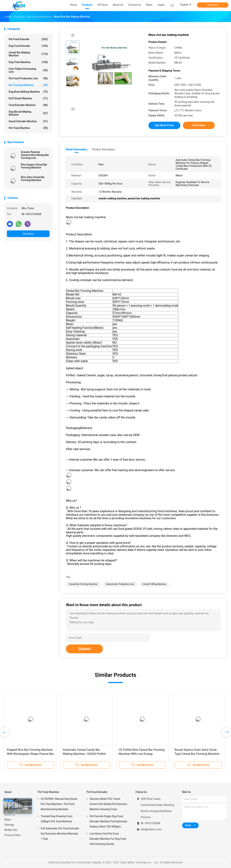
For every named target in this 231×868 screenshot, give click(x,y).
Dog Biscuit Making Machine (28, 113)
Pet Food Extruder (28, 39)
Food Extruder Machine (28, 105)
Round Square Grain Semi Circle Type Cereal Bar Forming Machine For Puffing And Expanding (197, 754)
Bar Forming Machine (28, 85)
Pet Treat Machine (28, 128)
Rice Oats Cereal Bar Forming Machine (33, 179)
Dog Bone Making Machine (28, 92)
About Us (10, 814)
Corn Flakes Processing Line (28, 70)
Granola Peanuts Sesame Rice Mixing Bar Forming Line (35, 155)
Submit (84, 649)
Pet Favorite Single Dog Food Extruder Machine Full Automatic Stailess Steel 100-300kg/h (108, 821)
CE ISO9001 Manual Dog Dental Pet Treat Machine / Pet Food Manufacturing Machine (59, 804)
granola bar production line (120, 584)
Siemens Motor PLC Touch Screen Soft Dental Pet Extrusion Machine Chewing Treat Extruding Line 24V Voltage (108, 805)
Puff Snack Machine (28, 98)
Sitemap (9, 825)
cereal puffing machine (154, 584)
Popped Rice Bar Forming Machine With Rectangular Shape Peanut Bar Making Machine (30, 754)
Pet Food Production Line (28, 78)
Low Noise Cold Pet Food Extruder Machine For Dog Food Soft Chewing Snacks (108, 839)
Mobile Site (11, 830)
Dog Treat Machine (28, 62)
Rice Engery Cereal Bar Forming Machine (34, 166)
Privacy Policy (12, 835)
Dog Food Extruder (28, 46)
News (8, 820)
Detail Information (76, 149)
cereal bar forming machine (83, 584)
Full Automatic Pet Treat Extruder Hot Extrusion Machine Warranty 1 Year (60, 834)
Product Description (104, 149)
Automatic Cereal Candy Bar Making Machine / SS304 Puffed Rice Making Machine (84, 754)
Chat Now (213, 5)
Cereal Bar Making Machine (28, 54)
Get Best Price (164, 125)
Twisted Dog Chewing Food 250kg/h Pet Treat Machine (56, 819)
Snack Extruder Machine (28, 121)
